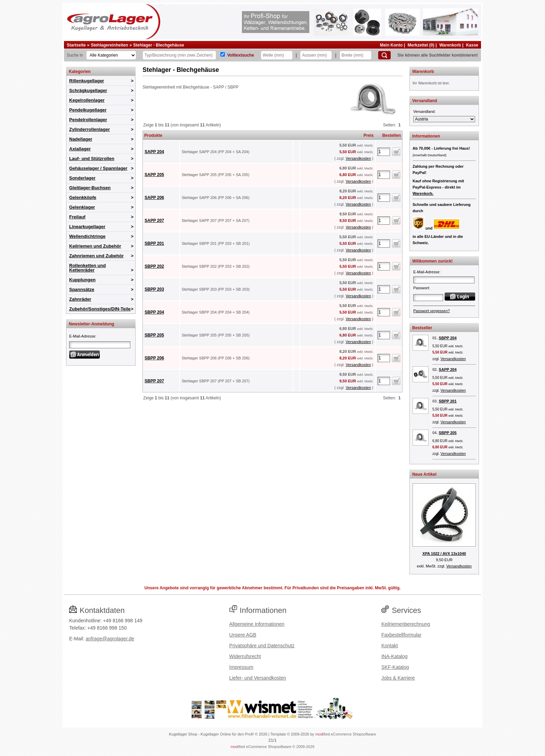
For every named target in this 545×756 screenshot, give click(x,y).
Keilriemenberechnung (406, 624)
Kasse (472, 45)
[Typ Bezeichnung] (179, 55)
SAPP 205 (154, 175)
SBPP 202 (154, 266)
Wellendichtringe (87, 236)
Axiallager (80, 149)
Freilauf (77, 217)
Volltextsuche (241, 55)
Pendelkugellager (88, 110)
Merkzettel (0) (421, 45)
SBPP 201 (154, 243)
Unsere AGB (243, 635)
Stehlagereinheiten (109, 45)
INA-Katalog (394, 656)
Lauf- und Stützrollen (92, 159)
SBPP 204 (154, 312)
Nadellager (81, 139)
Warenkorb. (423, 193)
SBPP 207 (154, 381)
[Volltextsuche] (223, 54)
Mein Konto (391, 45)
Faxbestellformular (401, 635)
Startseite (76, 45)
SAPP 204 (154, 152)
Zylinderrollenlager (90, 129)
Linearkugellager (87, 227)
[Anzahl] (384, 152)
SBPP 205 (154, 335)
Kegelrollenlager (87, 100)
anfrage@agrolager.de (110, 639)
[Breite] (356, 55)
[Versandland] (444, 119)
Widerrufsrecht (245, 656)
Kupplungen (82, 280)
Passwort (421, 288)
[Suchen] (384, 55)
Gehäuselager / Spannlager (98, 168)
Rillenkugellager (87, 81)
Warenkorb (450, 45)
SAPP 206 (154, 198)
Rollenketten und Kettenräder (87, 268)
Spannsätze (82, 289)
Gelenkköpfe (83, 197)
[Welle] (277, 55)
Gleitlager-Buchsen (90, 188)
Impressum (241, 667)
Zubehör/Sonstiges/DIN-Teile (100, 309)
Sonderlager (82, 178)
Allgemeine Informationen (257, 624)
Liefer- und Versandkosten (258, 678)
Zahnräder (80, 299)
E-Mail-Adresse (82, 336)
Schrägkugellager (88, 90)
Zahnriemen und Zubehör (96, 256)
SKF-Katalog (395, 667)
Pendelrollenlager (88, 120)
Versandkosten (358, 158)
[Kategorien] (111, 55)
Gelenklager (82, 207)
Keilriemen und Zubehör (95, 246)
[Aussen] (316, 55)
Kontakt (389, 646)
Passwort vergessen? (432, 311)
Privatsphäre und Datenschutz (262, 646)
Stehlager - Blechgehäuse (159, 45)
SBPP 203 (154, 289)
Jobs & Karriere (398, 678)
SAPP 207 (154, 221)
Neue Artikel (424, 474)
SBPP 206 (154, 358)
